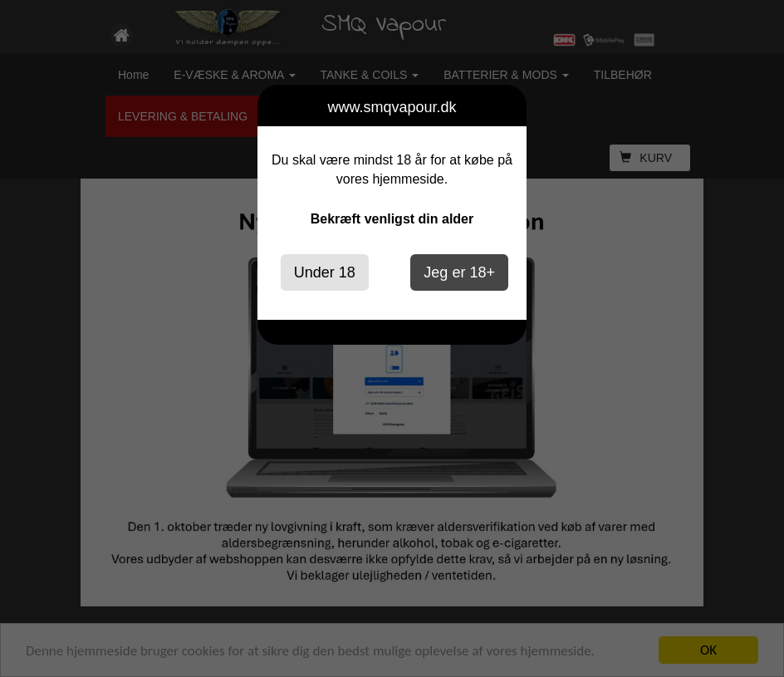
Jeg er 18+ (459, 272)
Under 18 (325, 272)
